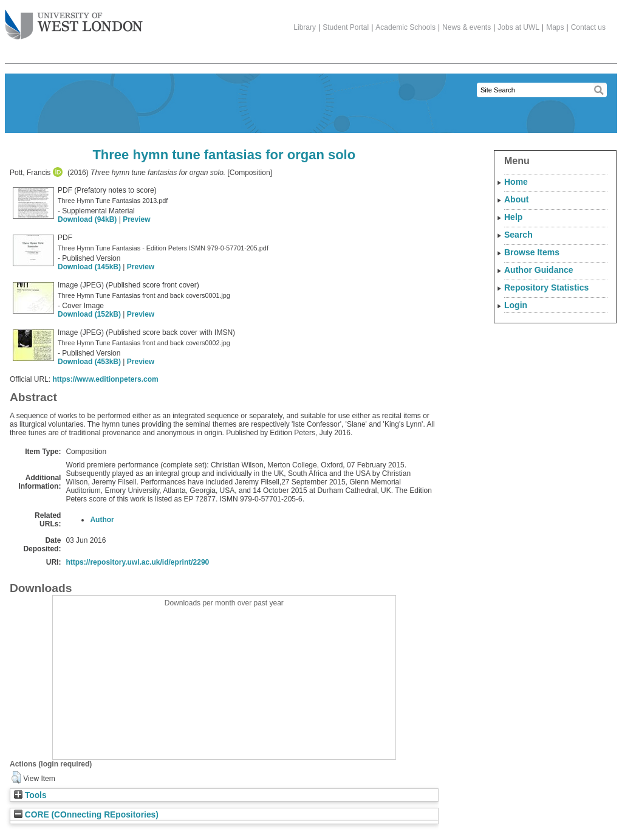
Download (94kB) (87, 219)
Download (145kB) (89, 267)
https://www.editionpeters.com (105, 379)
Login (516, 305)
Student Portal (346, 27)
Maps (555, 27)
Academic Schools (405, 27)
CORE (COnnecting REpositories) (86, 815)
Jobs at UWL (518, 27)
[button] (16, 777)
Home (516, 182)
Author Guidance (539, 270)
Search (518, 235)
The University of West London (74, 20)
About (516, 199)
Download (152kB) (89, 314)
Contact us (588, 27)
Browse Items (532, 252)
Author (102, 520)
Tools (30, 795)
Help (513, 217)
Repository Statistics (546, 287)
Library (305, 27)
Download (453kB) (89, 362)
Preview (136, 219)
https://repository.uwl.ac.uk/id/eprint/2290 (137, 562)
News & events (466, 27)
